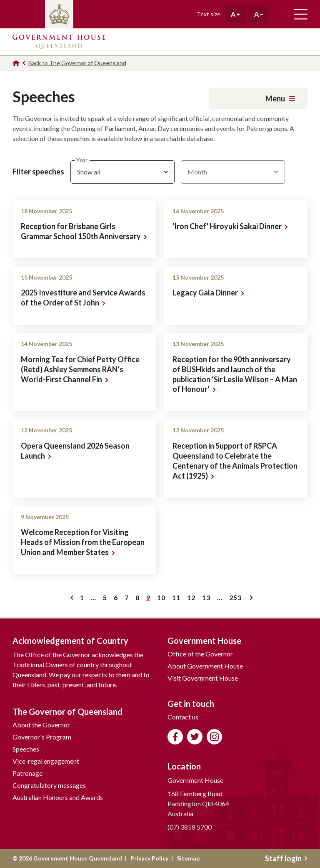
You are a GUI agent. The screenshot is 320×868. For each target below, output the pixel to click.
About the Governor (41, 725)
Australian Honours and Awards (58, 797)
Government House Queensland (59, 42)
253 (237, 599)
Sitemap (188, 858)
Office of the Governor (200, 654)
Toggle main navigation (301, 14)
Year (82, 160)
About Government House (205, 666)
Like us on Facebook (175, 737)
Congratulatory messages (49, 785)
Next (251, 598)
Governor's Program (42, 737)
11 (178, 599)
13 (208, 599)
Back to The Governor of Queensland (77, 63)
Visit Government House (203, 678)
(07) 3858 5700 (190, 827)
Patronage (27, 773)
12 (193, 599)
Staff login (286, 858)
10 (163, 599)
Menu (280, 98)
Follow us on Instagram (214, 737)
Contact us (183, 717)
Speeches (26, 749)
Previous (72, 598)
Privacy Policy (149, 858)
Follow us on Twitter (195, 737)
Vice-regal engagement (46, 761)
